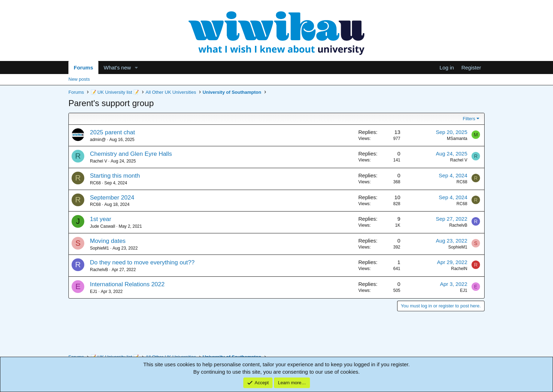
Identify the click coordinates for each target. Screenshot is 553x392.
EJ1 (94, 292)
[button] (136, 68)
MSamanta (457, 139)
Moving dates (108, 241)
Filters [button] (469, 119)
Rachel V (99, 161)
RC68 (95, 183)
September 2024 (112, 198)
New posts (79, 79)
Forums (83, 68)
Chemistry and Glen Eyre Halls (131, 154)
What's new (117, 68)
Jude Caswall (102, 226)
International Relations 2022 (127, 284)
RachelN (459, 269)
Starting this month (115, 176)
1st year (101, 219)
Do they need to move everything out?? (142, 262)
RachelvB (458, 225)
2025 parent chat (113, 132)
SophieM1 (99, 248)
